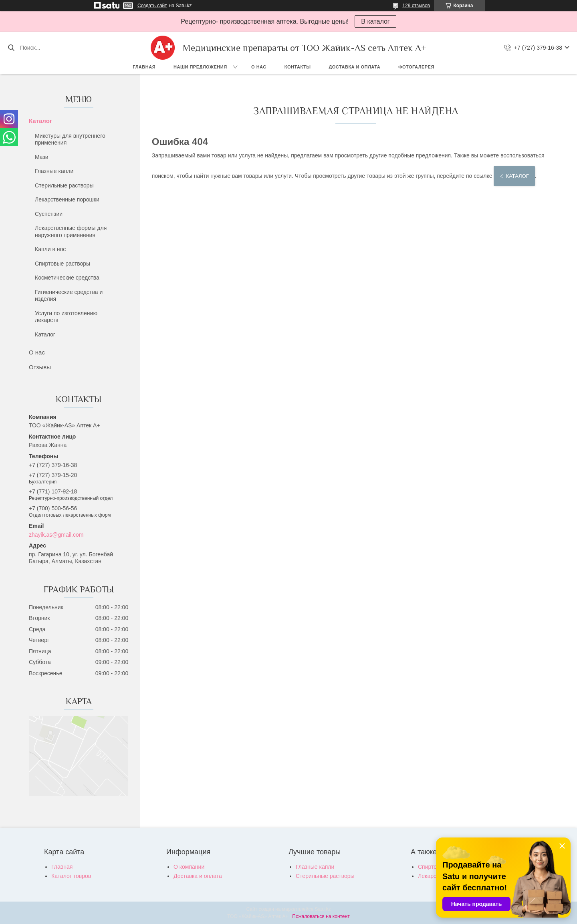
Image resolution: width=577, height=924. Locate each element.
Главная (144, 67)
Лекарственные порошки (67, 199)
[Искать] (11, 48)
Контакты (298, 67)
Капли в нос (50, 249)
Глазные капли (54, 171)
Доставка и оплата (354, 67)
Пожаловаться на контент (321, 916)
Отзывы (40, 367)
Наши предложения (200, 67)
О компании (189, 867)
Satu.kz (323, 909)
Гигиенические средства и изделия (69, 296)
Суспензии (49, 214)
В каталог (375, 21)
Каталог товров (71, 876)
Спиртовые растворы (63, 264)
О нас (259, 67)
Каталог (40, 121)
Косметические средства (67, 278)
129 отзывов (416, 6)
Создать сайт (152, 6)
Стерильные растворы (64, 185)
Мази (42, 157)
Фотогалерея (416, 67)
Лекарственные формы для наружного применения (71, 232)
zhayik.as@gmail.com (56, 535)
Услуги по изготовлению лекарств (66, 317)
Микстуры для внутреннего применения (70, 139)
